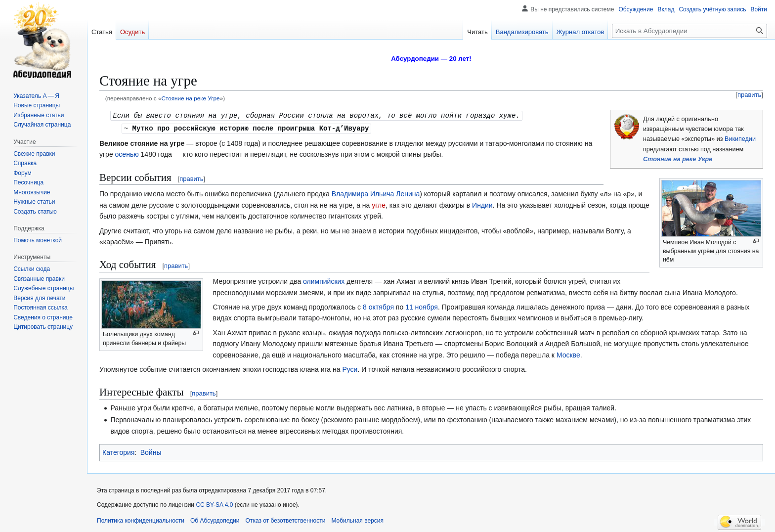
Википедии (740, 139)
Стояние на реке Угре (190, 98)
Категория (118, 451)
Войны (151, 451)
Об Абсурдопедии (215, 520)
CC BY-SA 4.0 (214, 504)
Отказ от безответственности (286, 520)
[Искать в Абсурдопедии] (689, 31)
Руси (350, 368)
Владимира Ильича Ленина (376, 193)
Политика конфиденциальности (141, 520)
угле (379, 204)
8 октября (378, 306)
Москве (568, 354)
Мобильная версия (357, 520)
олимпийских (324, 280)
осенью (127, 153)
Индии (482, 204)
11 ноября (422, 306)
